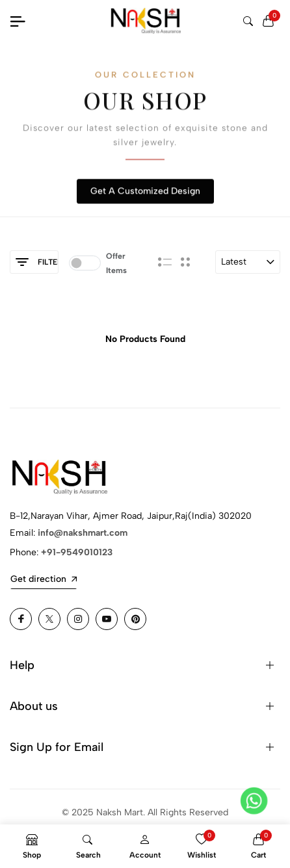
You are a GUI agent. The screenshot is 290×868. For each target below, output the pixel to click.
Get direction (44, 579)
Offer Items (116, 263)
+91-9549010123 (77, 552)
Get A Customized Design (145, 191)
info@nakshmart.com (83, 533)
